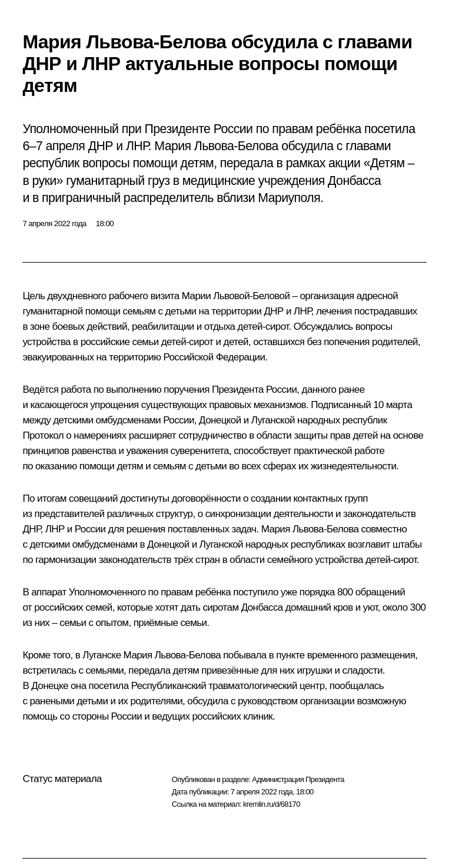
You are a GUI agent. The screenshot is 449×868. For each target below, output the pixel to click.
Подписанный (341, 405)
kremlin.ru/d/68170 (272, 804)
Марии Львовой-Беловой (236, 296)
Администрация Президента (298, 779)
